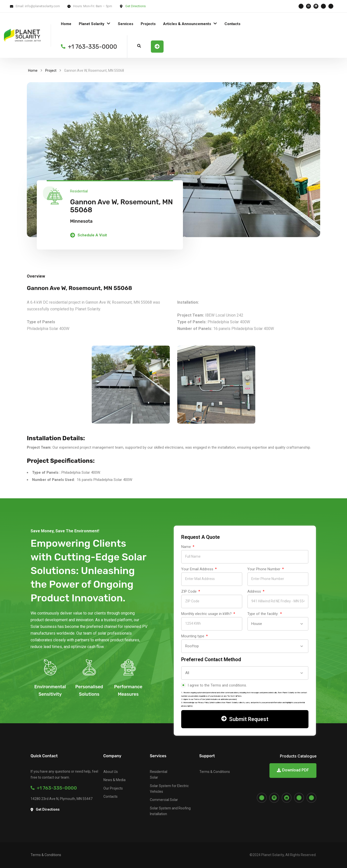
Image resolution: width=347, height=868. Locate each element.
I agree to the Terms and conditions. (217, 685)
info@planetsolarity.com (42, 6)
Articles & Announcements (187, 24)
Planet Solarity (92, 24)
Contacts (232, 24)
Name (187, 547)
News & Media (114, 780)
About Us (111, 772)
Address (255, 591)
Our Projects (113, 788)
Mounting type (193, 636)
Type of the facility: (263, 614)
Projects (148, 24)
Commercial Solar (164, 800)
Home (66, 24)
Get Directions (135, 6)
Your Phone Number (264, 569)
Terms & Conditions (215, 772)
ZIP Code (189, 591)
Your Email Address (198, 569)
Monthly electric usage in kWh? (207, 614)
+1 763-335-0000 (54, 788)
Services (126, 24)
